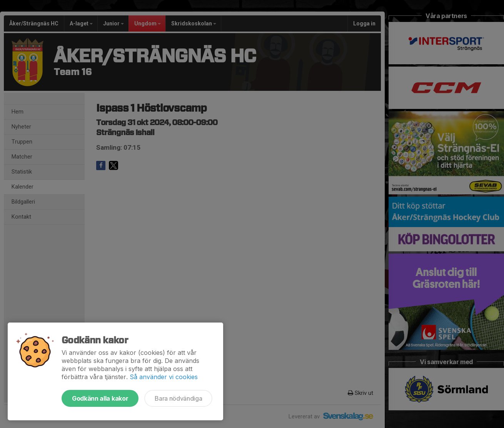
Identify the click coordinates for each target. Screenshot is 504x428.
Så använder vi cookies (164, 377)
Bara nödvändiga (178, 398)
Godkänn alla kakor (100, 398)
